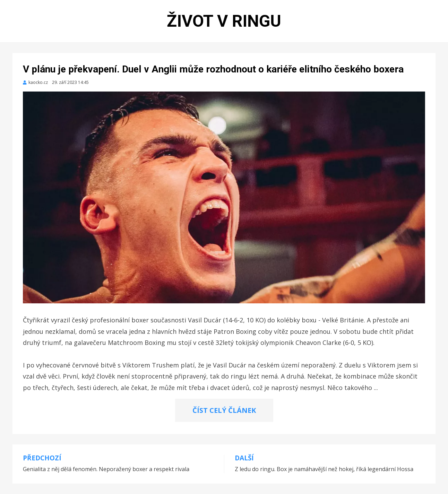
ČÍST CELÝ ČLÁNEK (224, 410)
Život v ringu (224, 21)
